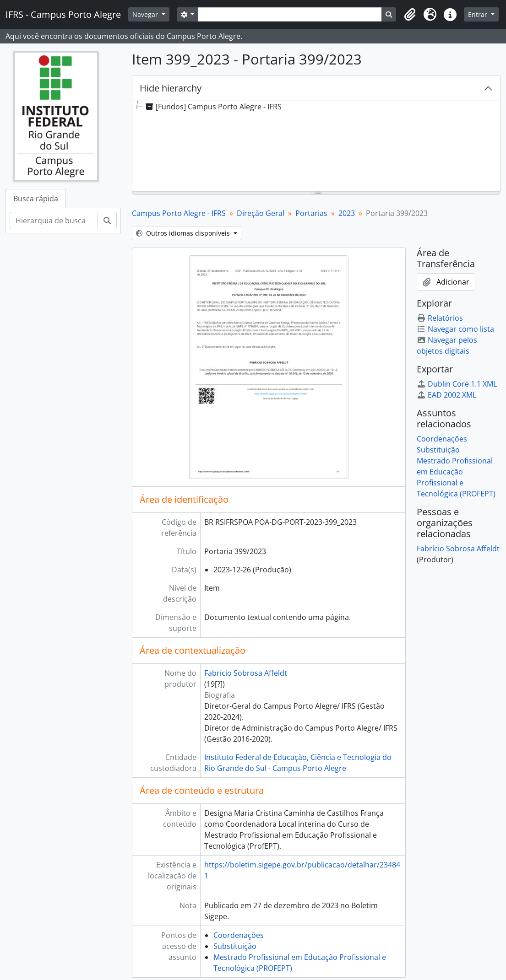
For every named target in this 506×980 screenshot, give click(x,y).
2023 (347, 213)
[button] (410, 15)
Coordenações (239, 935)
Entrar (479, 14)
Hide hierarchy (171, 88)
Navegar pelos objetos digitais (447, 345)
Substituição (235, 946)
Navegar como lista (455, 329)
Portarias (311, 213)
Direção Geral (261, 213)
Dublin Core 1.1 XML (457, 384)
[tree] (316, 147)
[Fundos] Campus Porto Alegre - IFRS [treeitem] (213, 107)
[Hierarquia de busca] (54, 221)
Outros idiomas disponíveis (184, 233)
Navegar (146, 14)
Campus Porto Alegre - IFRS (179, 213)
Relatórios (440, 318)
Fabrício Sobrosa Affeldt (246, 673)
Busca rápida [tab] (36, 199)
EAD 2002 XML (446, 395)
